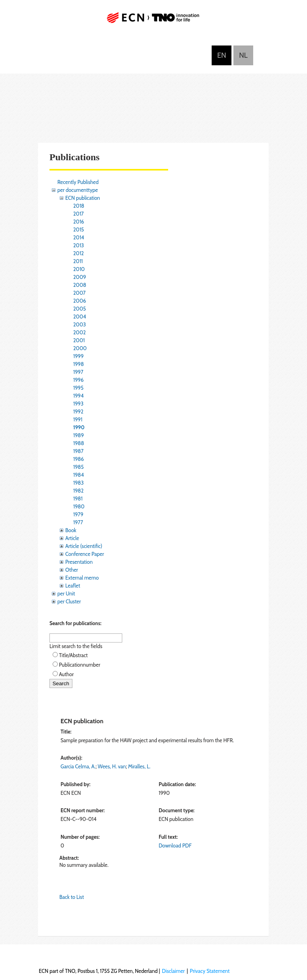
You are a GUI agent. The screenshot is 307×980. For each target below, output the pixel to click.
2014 (79, 237)
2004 (80, 317)
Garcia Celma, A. (78, 766)
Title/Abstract (73, 655)
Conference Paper (85, 554)
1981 (78, 499)
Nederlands (243, 55)
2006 (80, 301)
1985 (79, 467)
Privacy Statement (210, 971)
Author (66, 674)
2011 (78, 261)
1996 (78, 380)
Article (72, 538)
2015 (79, 229)
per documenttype (78, 190)
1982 (78, 491)
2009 (80, 277)
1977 (78, 522)
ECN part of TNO (153, 21)
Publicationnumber (80, 665)
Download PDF (175, 845)
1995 (78, 388)
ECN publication (83, 198)
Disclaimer (173, 971)
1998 (79, 364)
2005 (80, 309)
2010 (79, 269)
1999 (78, 356)
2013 (79, 245)
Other (72, 570)
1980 (79, 506)
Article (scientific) (84, 546)
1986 (79, 459)
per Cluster (69, 601)
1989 (79, 435)
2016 (79, 222)
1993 (78, 404)
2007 (79, 293)
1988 (79, 443)
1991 (78, 419)
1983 (79, 483)
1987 (78, 451)
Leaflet (73, 586)
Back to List (72, 897)
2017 (79, 214)
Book (71, 530)
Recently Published (78, 182)
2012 (79, 253)
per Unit (66, 593)
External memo (82, 578)
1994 (79, 396)
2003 (80, 324)
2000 (80, 348)
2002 (80, 332)
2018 (79, 206)
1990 (79, 427)
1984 (79, 475)
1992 (78, 411)
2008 (80, 285)
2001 (79, 340)
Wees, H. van (112, 766)
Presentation (79, 562)
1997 (78, 372)
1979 (78, 514)
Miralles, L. (139, 766)
